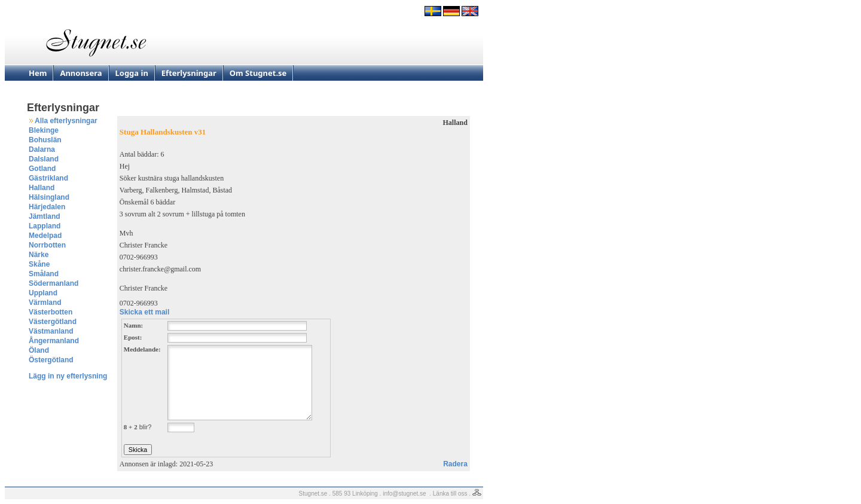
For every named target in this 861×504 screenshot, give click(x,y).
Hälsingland (49, 197)
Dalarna (42, 149)
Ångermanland (54, 341)
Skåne (39, 264)
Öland (39, 350)
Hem (38, 73)
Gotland (42, 169)
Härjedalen (47, 207)
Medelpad (45, 236)
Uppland (43, 293)
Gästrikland (48, 178)
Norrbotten (47, 245)
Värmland (45, 303)
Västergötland (53, 322)
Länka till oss (450, 494)
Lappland (45, 226)
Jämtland (45, 216)
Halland (42, 188)
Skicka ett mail (144, 312)
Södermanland (54, 283)
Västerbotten (51, 312)
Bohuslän (45, 140)
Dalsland (44, 159)
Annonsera (81, 73)
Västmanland (51, 331)
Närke (39, 255)
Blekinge (44, 130)
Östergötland (51, 360)
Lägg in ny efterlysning (68, 376)
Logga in (132, 73)
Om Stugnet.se (258, 73)
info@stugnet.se (404, 494)
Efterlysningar (189, 73)
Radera (455, 464)
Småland (44, 274)
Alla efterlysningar (66, 121)
